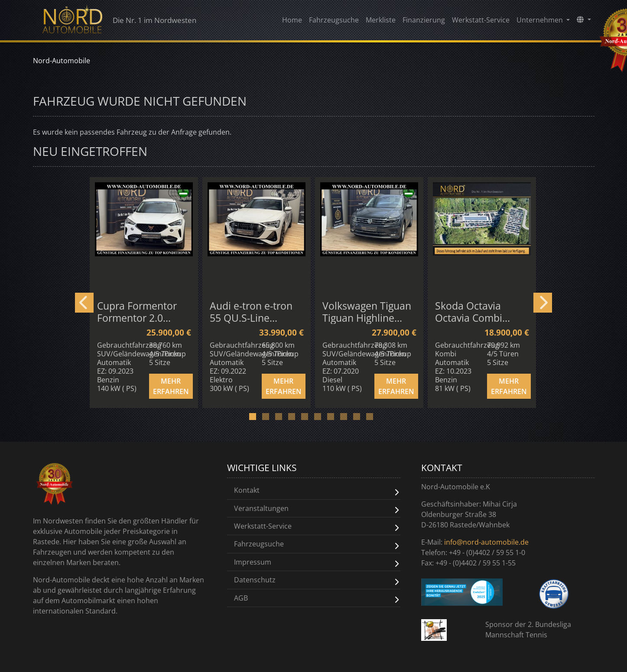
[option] (145, 292)
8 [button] (348, 420)
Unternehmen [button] (541, 22)
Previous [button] (84, 303)
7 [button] (335, 420)
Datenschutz (255, 579)
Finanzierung (424, 22)
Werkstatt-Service (481, 22)
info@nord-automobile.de (486, 542)
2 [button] (270, 420)
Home (292, 22)
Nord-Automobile (62, 61)
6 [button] (322, 420)
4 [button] (296, 420)
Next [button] (543, 303)
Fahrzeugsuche (334, 22)
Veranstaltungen (261, 508)
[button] (584, 21)
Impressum (253, 561)
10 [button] (374, 420)
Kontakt (247, 490)
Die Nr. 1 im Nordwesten (127, 22)
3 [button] (283, 420)
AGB (241, 597)
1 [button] (257, 420)
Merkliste (381, 22)
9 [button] (361, 420)
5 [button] (309, 420)
